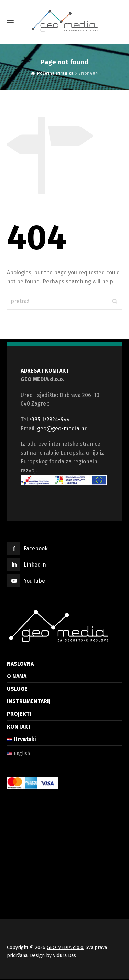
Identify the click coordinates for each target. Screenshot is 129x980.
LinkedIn (35, 565)
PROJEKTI (19, 714)
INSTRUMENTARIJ (29, 701)
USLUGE (17, 689)
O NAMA (17, 676)
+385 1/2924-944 (50, 419)
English (18, 753)
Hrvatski (21, 739)
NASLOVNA (20, 664)
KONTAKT (19, 727)
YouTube (34, 581)
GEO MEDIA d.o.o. (66, 947)
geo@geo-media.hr (62, 428)
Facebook (36, 548)
